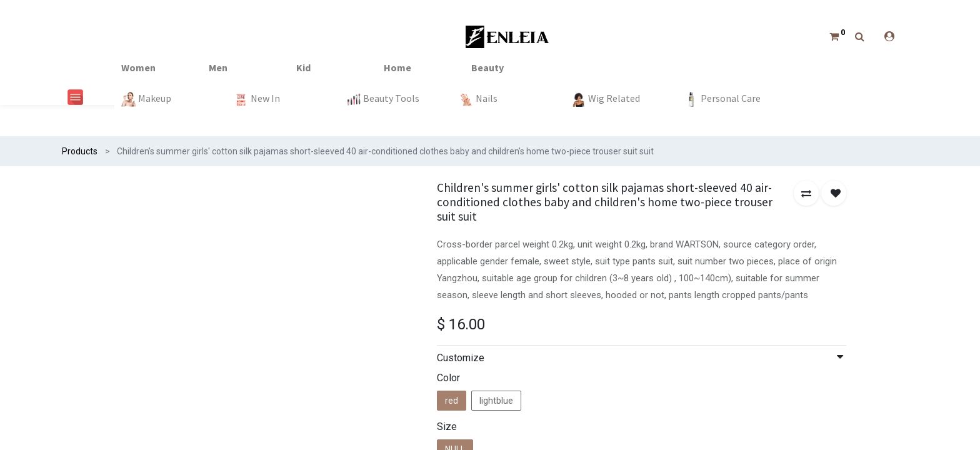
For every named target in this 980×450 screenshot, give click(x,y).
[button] (806, 193)
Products (80, 151)
